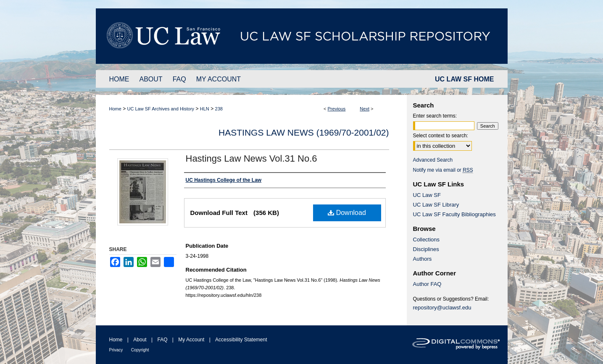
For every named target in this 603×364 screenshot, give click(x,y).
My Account (191, 340)
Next (365, 109)
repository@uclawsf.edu (442, 308)
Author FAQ (427, 284)
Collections (427, 240)
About (140, 340)
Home (115, 109)
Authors (423, 259)
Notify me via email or (443, 170)
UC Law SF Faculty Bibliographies (454, 214)
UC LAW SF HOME (464, 79)
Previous (337, 109)
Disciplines (426, 249)
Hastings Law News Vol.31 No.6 (251, 158)
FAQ (162, 340)
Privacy (116, 350)
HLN (205, 109)
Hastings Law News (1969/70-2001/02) (304, 132)
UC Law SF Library (436, 205)
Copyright (140, 350)
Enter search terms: (435, 116)
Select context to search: (441, 136)
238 (219, 109)
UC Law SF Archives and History (161, 109)
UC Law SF (427, 195)
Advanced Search (433, 160)
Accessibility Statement (241, 340)
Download (347, 213)
